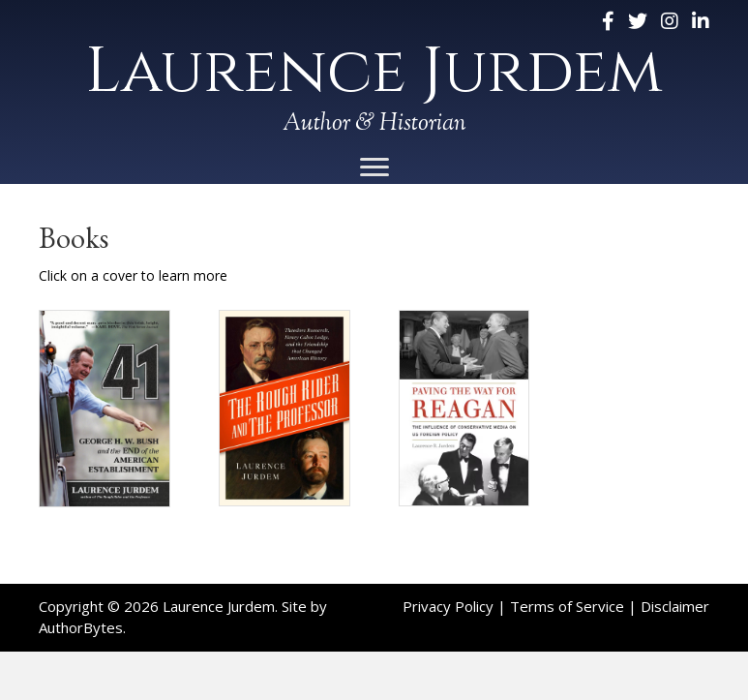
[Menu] (374, 167)
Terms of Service (567, 606)
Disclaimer (675, 606)
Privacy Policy (448, 606)
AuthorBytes (81, 627)
